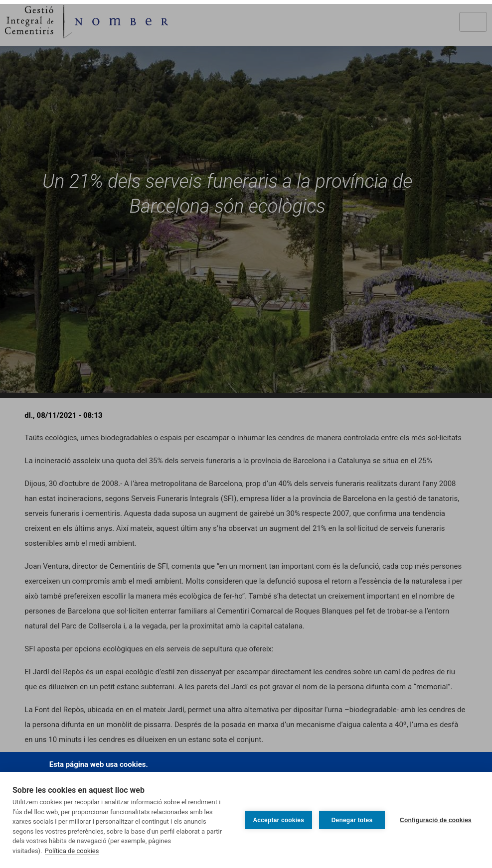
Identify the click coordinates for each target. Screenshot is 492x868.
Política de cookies (72, 851)
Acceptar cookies (278, 820)
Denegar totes (352, 820)
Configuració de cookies (436, 820)
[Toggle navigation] (473, 22)
